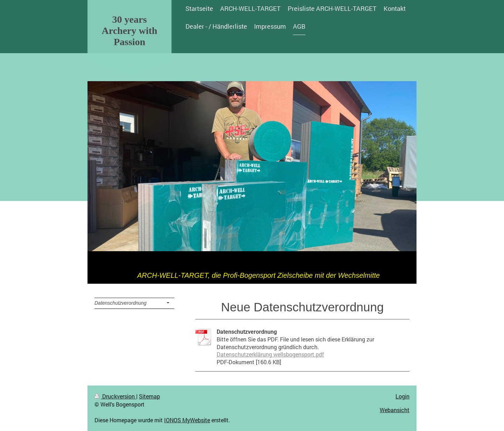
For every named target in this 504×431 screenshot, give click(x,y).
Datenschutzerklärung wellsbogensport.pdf (270, 354)
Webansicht (395, 410)
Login (402, 396)
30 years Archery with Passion (130, 31)
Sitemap (149, 396)
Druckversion (115, 396)
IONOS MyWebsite (187, 420)
